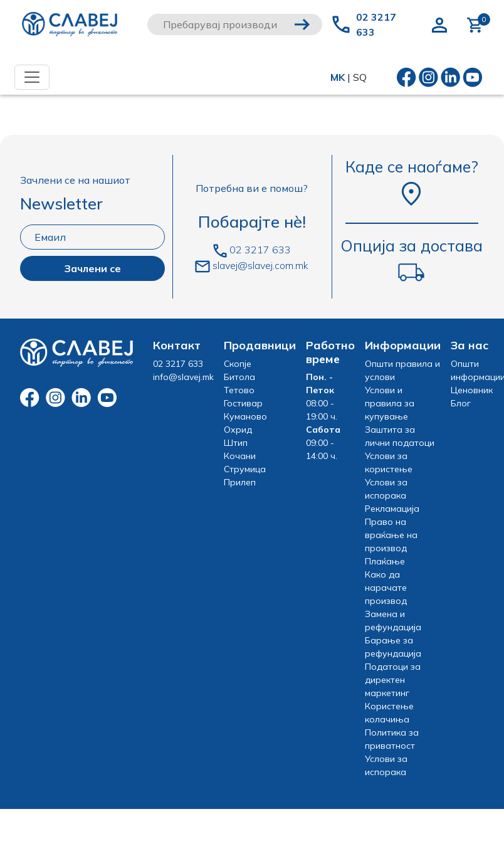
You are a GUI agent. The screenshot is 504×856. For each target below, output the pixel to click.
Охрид (238, 430)
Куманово (245, 416)
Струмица (245, 469)
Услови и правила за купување (390, 403)
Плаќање (385, 561)
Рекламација (392, 509)
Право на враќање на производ (391, 535)
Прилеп (240, 482)
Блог (461, 403)
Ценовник (472, 390)
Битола (239, 377)
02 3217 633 (376, 24)
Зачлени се (92, 268)
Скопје (238, 364)
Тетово (239, 390)
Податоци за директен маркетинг (393, 680)
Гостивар (243, 403)
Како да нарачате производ (386, 588)
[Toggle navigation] (32, 77)
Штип (236, 443)
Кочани (240, 456)
